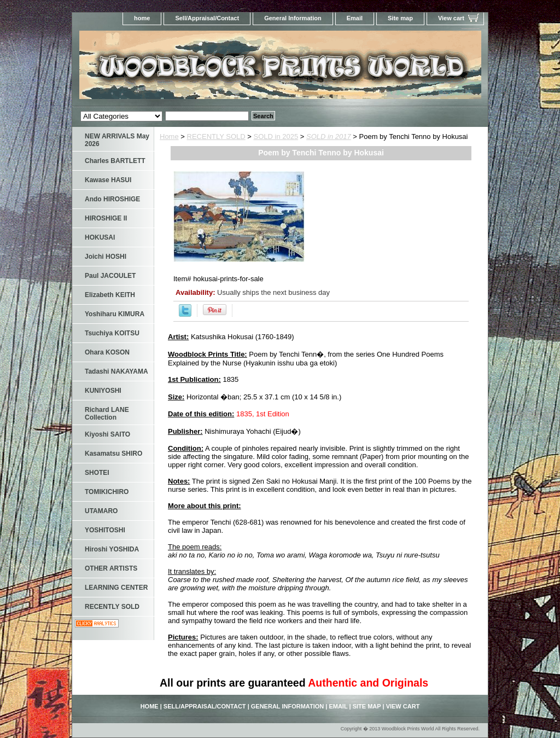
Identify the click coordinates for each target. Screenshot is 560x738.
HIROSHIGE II (106, 218)
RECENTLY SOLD (216, 136)
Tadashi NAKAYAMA (116, 371)
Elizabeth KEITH (110, 295)
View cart (451, 18)
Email (355, 18)
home (142, 18)
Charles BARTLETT (115, 161)
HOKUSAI (100, 237)
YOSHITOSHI (105, 530)
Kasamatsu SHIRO (113, 454)
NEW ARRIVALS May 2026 (117, 140)
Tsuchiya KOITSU (112, 333)
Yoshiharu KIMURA (115, 314)
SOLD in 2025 (276, 136)
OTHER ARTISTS (111, 568)
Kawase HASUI (108, 180)
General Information (293, 18)
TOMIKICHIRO (107, 492)
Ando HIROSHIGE (112, 199)
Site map (400, 18)
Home (169, 136)
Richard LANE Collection (107, 414)
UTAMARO (101, 511)
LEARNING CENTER (116, 588)
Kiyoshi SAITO (107, 434)
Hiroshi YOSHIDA (112, 549)
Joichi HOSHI (106, 257)
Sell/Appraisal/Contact (207, 18)
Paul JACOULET (110, 276)
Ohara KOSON (107, 352)
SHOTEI (97, 473)
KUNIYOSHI (103, 391)
